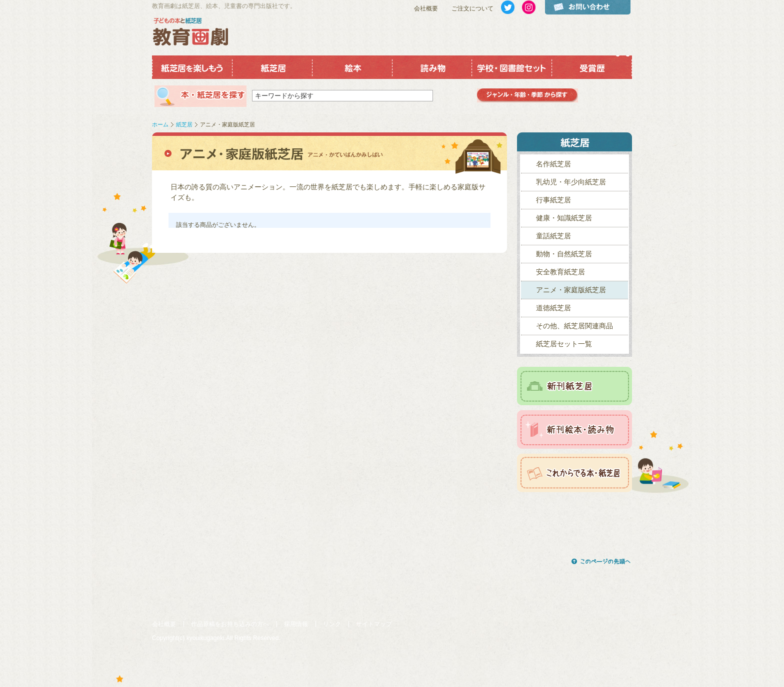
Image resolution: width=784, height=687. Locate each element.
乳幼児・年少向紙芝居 (571, 182)
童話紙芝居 (553, 236)
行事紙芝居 (553, 200)
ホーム (160, 124)
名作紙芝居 (553, 164)
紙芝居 (184, 124)
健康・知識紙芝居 (564, 218)
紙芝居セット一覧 (564, 344)
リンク (332, 624)
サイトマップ (374, 624)
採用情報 (296, 624)
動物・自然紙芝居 (564, 254)
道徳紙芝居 (553, 308)
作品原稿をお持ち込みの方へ (230, 624)
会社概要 (426, 8)
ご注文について (472, 8)
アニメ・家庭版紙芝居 (571, 290)
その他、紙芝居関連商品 (574, 326)
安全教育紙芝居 (560, 272)
